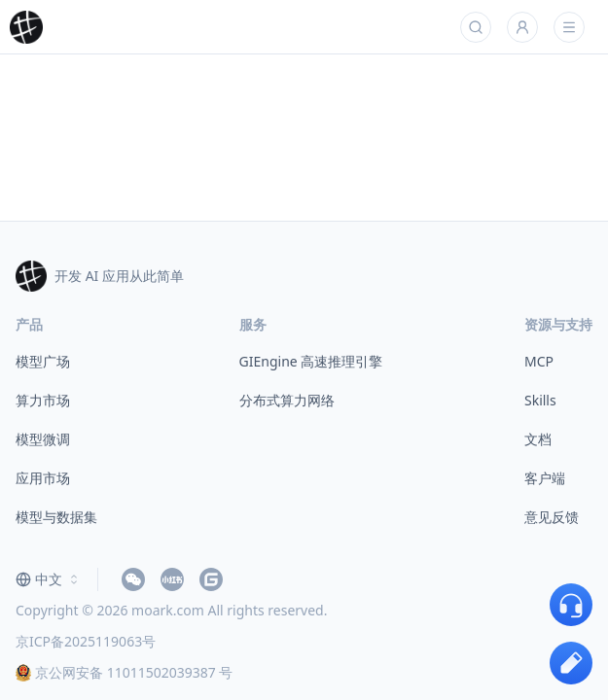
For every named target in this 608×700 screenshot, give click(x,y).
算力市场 (43, 400)
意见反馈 (552, 517)
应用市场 (43, 478)
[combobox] (49, 579)
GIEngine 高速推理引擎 (311, 361)
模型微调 (43, 439)
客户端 (545, 478)
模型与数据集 (56, 517)
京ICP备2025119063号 (86, 641)
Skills (540, 400)
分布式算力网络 (287, 400)
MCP (539, 361)
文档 (538, 439)
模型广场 (43, 361)
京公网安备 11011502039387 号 (124, 672)
